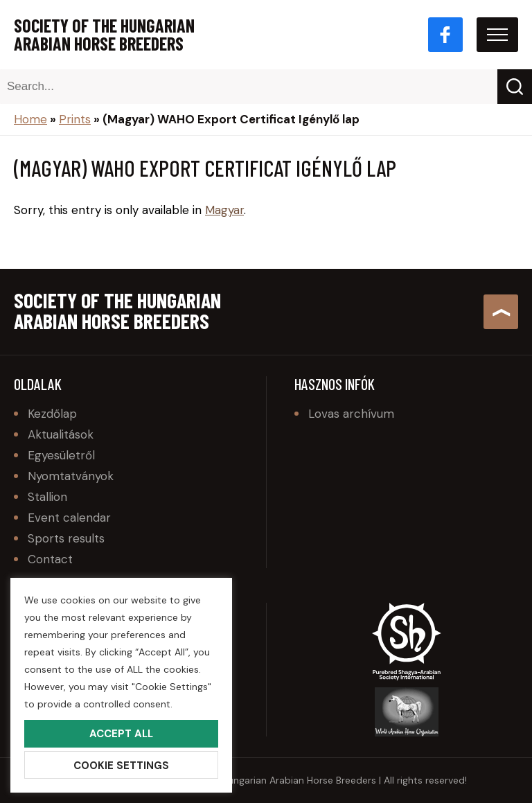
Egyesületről (61, 455)
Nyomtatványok (71, 476)
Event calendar (69, 518)
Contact (50, 559)
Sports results (66, 538)
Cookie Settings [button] (121, 766)
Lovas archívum (351, 414)
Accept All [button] (121, 734)
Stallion (47, 497)
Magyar (224, 210)
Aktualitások (61, 434)
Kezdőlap (52, 414)
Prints (75, 119)
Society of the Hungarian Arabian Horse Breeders (104, 35)
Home (30, 119)
